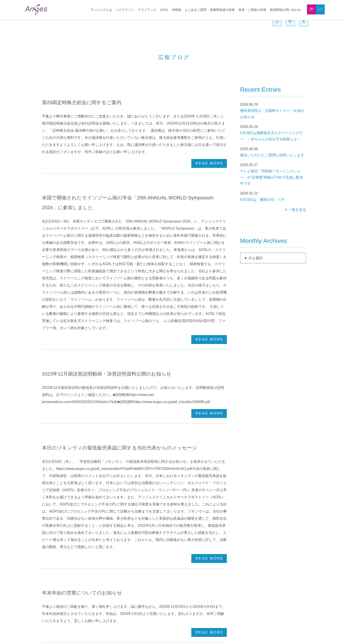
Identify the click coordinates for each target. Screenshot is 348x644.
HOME (32, 23)
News (58, 612)
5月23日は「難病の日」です (273, 216)
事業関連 (263, 551)
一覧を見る (297, 230)
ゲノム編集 (159, 513)
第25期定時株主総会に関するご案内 (81, 123)
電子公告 (210, 595)
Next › (167, 455)
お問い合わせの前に (218, 558)
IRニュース (212, 536)
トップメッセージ (58, 513)
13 (125, 455)
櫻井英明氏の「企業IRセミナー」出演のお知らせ (273, 131)
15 (144, 455)
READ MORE (210, 155)
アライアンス (147, 10)
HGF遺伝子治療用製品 (114, 521)
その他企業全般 (268, 543)
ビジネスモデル (56, 536)
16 (154, 455)
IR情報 (176, 10)
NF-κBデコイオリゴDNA (115, 528)
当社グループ (55, 573)
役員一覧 (52, 551)
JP (311, 9)
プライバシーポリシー (138, 612)
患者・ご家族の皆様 (252, 10)
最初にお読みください (219, 513)
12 (115, 455)
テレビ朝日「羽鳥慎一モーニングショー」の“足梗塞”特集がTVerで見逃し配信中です (273, 194)
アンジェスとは (102, 10)
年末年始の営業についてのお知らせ (81, 400)
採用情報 (77, 612)
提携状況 (52, 580)
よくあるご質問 (196, 10)
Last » (184, 455)
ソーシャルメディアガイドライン (185, 612)
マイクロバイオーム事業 (168, 521)
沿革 (49, 566)
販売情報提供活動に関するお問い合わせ (275, 614)
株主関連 (263, 536)
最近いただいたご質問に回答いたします (273, 172)
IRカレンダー (213, 543)
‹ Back (102, 455)
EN (320, 9)
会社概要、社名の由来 (61, 543)
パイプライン (125, 10)
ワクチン (105, 536)
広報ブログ (212, 588)
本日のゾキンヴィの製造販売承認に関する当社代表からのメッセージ (118, 333)
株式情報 (263, 528)
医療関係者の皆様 (222, 10)
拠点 (49, 558)
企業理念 (52, 521)
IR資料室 (210, 528)
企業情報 (263, 513)
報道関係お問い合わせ (285, 10)
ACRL (164, 10)
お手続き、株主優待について (224, 521)
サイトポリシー (103, 612)
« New (85, 455)
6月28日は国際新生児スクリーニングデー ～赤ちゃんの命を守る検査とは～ (273, 153)
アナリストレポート (218, 551)
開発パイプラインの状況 (115, 513)
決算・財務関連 (268, 521)
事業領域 (52, 528)
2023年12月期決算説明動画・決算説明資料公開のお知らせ (107, 266)
